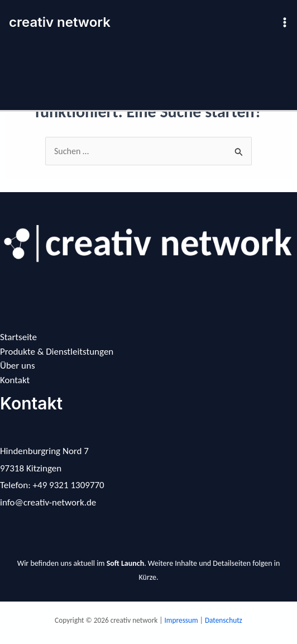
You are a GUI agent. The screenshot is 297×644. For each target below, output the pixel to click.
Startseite (18, 337)
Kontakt (15, 380)
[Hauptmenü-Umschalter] (285, 22)
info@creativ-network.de (48, 502)
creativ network (60, 22)
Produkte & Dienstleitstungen (57, 352)
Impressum (182, 620)
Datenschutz (224, 620)
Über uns (18, 366)
